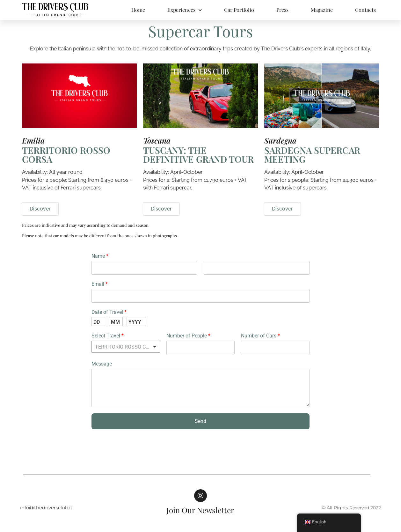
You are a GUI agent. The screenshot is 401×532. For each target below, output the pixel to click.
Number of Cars (260, 336)
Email (100, 284)
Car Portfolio (239, 10)
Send (200, 421)
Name (100, 256)
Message (102, 364)
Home (138, 10)
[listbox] (126, 347)
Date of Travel (109, 312)
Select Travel (108, 336)
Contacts (365, 10)
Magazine (322, 10)
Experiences (185, 10)
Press (282, 10)
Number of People (188, 336)
